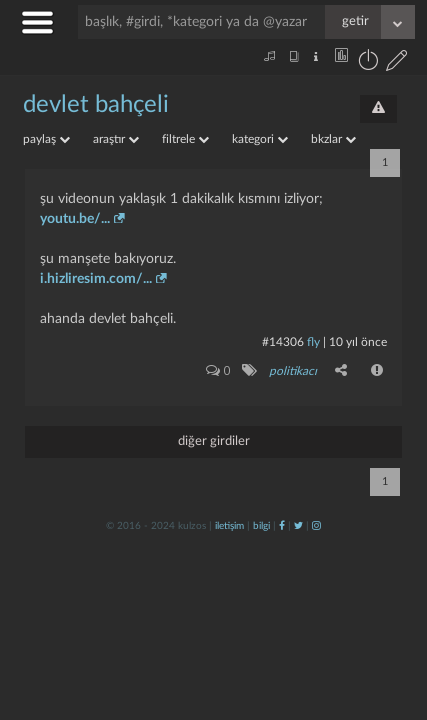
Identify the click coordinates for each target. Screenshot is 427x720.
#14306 (283, 342)
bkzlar (333, 139)
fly (313, 342)
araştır (116, 139)
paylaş (46, 139)
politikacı (293, 371)
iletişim (229, 526)
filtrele (185, 139)
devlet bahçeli (96, 105)
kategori (260, 139)
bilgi (261, 526)
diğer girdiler (214, 441)
